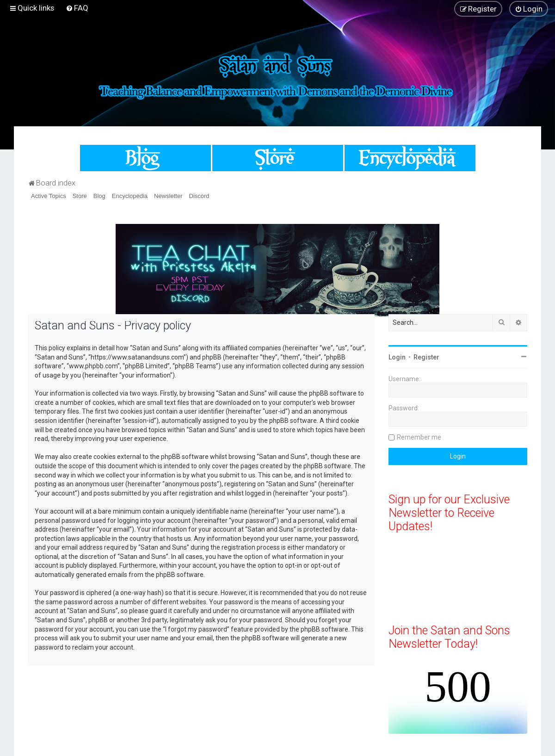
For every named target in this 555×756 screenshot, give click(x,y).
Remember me (419, 437)
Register (426, 357)
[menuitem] (77, 8)
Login (397, 357)
